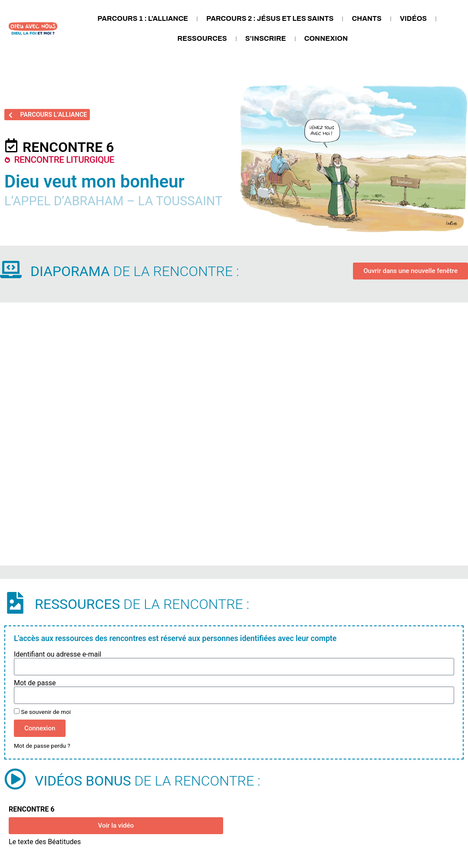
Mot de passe (35, 683)
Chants (367, 18)
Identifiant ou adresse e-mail (58, 654)
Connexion (326, 38)
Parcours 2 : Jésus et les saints (270, 18)
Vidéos (413, 18)
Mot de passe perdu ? (42, 746)
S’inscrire (266, 38)
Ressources (202, 38)
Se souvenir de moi (42, 712)
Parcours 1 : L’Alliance (143, 18)
